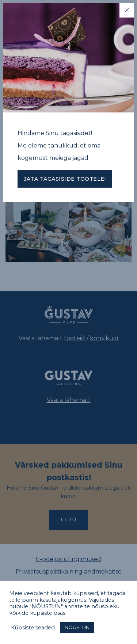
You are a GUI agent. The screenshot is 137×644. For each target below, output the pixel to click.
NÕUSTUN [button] (77, 627)
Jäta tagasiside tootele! (65, 179)
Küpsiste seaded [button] (33, 628)
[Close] (127, 10)
